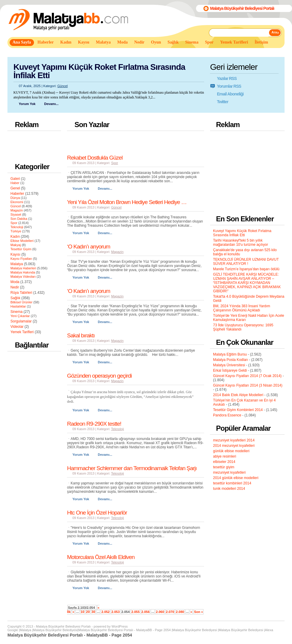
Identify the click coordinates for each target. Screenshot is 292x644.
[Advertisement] (116, 53)
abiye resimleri (225, 456)
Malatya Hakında (23, 272)
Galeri (15, 179)
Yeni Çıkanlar (20, 316)
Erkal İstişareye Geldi (230, 370)
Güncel (62, 86)
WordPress (119, 626)
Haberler (17, 194)
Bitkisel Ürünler (21, 302)
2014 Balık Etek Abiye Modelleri (238, 395)
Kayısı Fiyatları (21, 259)
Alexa (269, 630)
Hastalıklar (18, 306)
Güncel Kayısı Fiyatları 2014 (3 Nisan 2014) (248, 385)
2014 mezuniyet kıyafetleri (234, 446)
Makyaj (16, 245)
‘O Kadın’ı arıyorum (89, 247)
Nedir (15, 287)
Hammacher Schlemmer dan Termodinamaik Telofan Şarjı (132, 468)
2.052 (105, 612)
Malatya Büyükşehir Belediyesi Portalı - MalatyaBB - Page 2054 (125, 630)
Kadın (15, 237)
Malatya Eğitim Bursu (230, 354)
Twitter (223, 102)
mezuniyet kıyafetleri (229, 472)
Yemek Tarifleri (22, 332)
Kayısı (15, 254)
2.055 (136, 612)
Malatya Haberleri (23, 268)
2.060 (160, 612)
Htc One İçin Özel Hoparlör (97, 513)
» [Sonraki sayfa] (191, 612)
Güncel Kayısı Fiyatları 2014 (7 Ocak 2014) (247, 376)
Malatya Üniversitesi (229, 365)
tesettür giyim (224, 467)
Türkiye (16, 231)
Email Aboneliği (230, 94)
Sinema (17, 312)
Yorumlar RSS (229, 86)
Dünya (15, 198)
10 (83, 612)
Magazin (17, 210)
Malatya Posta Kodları (230, 360)
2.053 (116, 612)
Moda (15, 282)
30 (93, 612)
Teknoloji (17, 227)
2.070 (170, 612)
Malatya (17, 264)
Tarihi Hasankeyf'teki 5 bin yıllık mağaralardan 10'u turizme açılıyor (240, 243)
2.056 (146, 612)
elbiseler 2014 (224, 462)
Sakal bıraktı (81, 335)
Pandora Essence (227, 415)
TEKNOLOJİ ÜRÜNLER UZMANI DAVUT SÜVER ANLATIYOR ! (246, 262)
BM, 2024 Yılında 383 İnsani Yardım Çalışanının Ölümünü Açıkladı (241, 308)
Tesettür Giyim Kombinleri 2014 (238, 410)
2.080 (180, 612)
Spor (14, 223)
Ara (274, 32)
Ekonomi (17, 202)
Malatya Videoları (23, 277)
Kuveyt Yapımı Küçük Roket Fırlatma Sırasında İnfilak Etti (99, 71)
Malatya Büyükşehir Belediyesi (55, 630)
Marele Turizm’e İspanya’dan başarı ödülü (246, 269)
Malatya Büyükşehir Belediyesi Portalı (242, 8)
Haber (15, 183)
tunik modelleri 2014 (229, 489)
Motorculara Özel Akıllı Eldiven (101, 557)
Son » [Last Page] (198, 612)
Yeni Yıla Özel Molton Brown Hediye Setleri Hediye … (127, 202)
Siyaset (16, 214)
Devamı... (51, 104)
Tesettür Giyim (21, 249)
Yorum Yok (27, 104)
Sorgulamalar (21, 321)
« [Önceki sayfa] (73, 612)
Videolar (17, 327)
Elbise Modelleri (22, 241)
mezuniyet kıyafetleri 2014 (234, 440)
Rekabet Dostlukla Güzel (95, 158)
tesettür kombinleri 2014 (232, 483)
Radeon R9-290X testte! (94, 424)
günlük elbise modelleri (231, 451)
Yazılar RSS (227, 78)
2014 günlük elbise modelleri (236, 478)
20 (88, 612)
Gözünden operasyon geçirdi (99, 376)
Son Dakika (19, 219)
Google (13, 630)
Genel (15, 188)
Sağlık (15, 298)
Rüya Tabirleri (21, 293)
